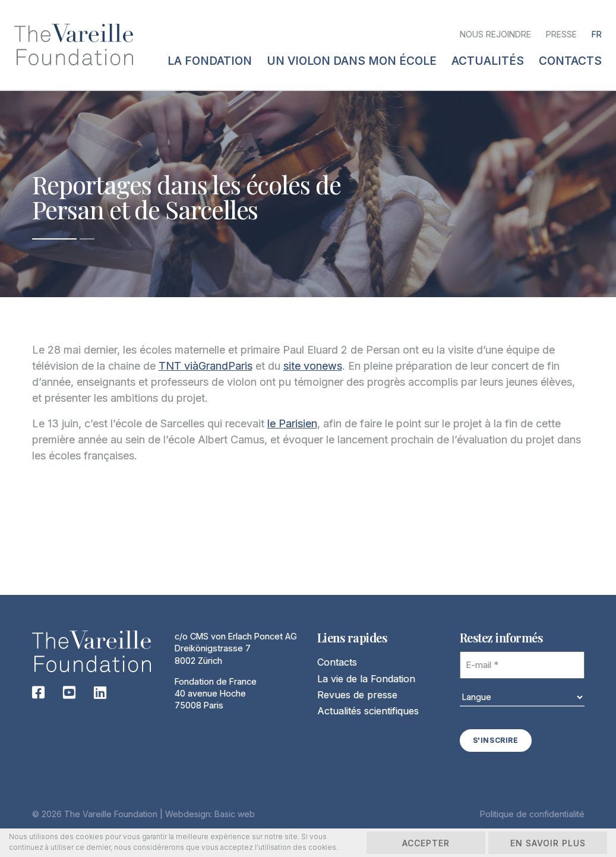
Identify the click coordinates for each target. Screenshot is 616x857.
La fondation (210, 61)
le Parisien (292, 423)
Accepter (426, 843)
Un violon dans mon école (352, 61)
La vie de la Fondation (366, 679)
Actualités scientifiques (368, 711)
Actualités (488, 61)
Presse (561, 34)
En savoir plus (548, 843)
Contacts (337, 662)
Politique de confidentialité (532, 814)
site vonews (313, 366)
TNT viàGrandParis (206, 366)
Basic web (235, 814)
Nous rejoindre (495, 34)
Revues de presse (357, 695)
